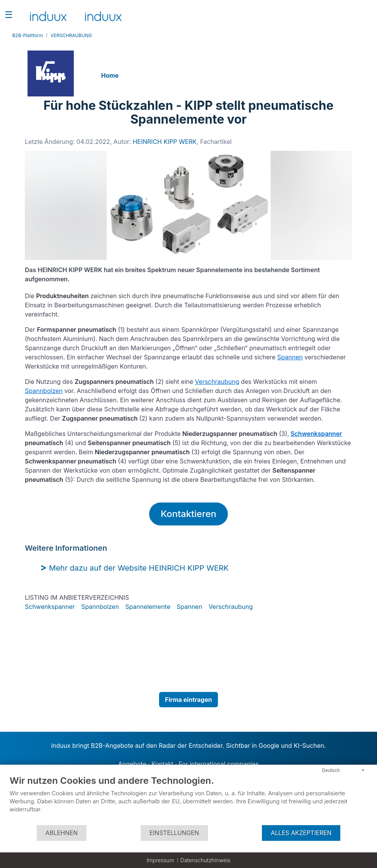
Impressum (160, 860)
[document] (188, 800)
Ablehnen (62, 833)
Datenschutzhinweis (206, 860)
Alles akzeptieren (301, 833)
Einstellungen (174, 833)
